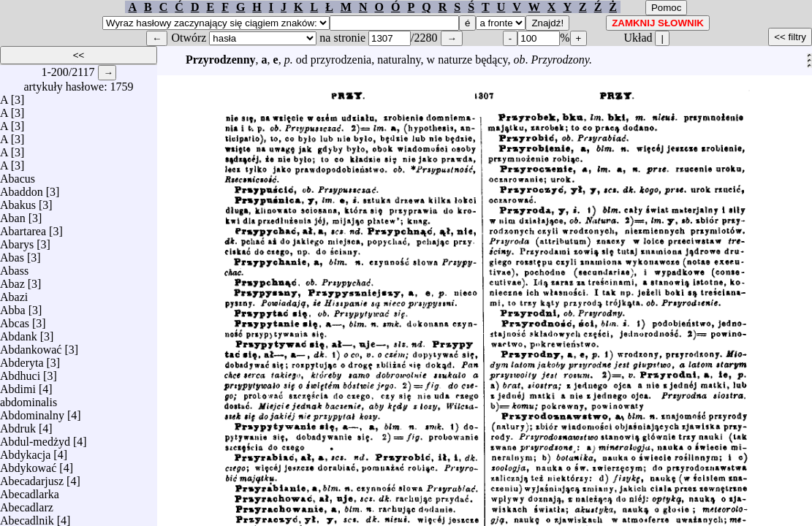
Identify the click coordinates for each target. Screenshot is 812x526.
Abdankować (31, 346)
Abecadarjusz (32, 477)
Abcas (15, 320)
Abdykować (28, 464)
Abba (13, 306)
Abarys (17, 241)
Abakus (18, 201)
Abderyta (22, 359)
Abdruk (18, 425)
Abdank (19, 333)
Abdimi (18, 385)
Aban (13, 214)
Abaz (12, 280)
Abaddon (22, 188)
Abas (12, 254)
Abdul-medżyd (35, 438)
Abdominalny (32, 412)
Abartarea (23, 228)
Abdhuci (20, 372)
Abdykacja (25, 451)
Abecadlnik (27, 517)
